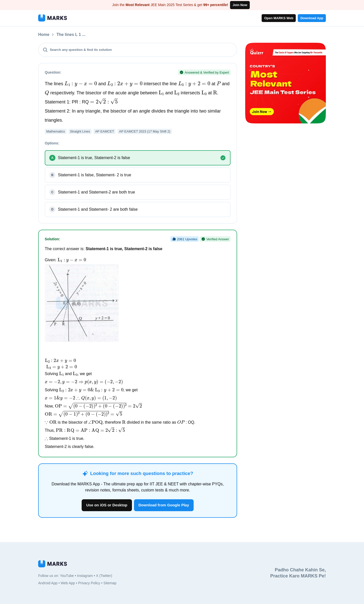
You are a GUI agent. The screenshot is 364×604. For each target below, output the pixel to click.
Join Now (240, 5)
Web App (68, 583)
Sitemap (110, 583)
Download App (312, 18)
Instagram (85, 576)
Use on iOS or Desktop (107, 505)
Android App (48, 583)
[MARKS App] (53, 18)
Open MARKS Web (279, 18)
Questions (66, 35)
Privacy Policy (89, 583)
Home (44, 35)
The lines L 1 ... (98, 35)
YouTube (67, 576)
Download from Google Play (164, 505)
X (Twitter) (104, 576)
